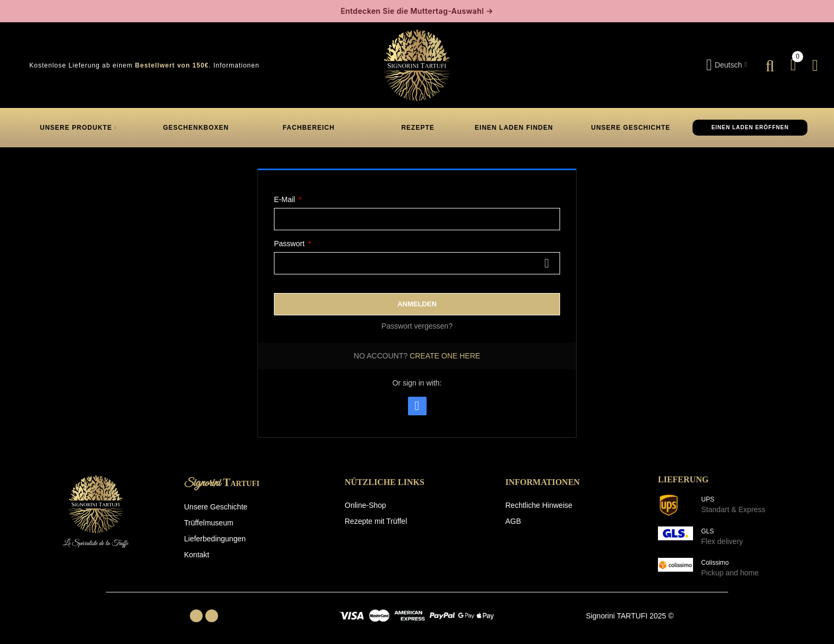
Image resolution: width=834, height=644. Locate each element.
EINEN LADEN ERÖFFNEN (750, 127)
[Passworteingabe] (417, 263)
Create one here (445, 356)
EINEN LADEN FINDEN (514, 128)
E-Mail (286, 199)
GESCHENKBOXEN (196, 128)
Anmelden (417, 304)
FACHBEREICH (308, 128)
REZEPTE (417, 128)
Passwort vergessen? (417, 326)
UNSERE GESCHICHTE (629, 128)
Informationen (236, 65)
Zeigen (547, 263)
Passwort (290, 244)
